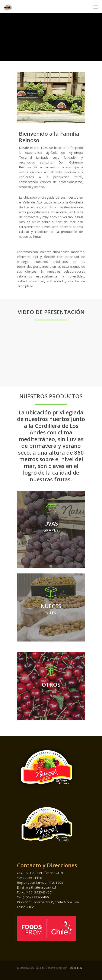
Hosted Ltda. (75, 968)
